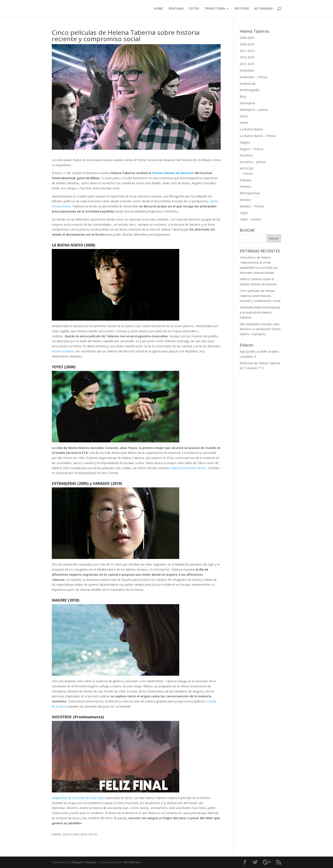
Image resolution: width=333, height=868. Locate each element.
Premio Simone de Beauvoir (173, 173)
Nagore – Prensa (251, 149)
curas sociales (63, 351)
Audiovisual (248, 84)
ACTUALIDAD (263, 9)
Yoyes (244, 213)
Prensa (248, 174)
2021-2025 (247, 64)
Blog (243, 96)
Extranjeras (248, 103)
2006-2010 (247, 44)
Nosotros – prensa (253, 162)
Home (244, 123)
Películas (246, 180)
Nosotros (246, 155)
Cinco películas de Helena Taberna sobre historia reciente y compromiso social (260, 296)
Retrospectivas (250, 193)
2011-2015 (247, 51)
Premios (246, 186)
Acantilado (247, 70)
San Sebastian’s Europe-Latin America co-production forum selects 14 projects (260, 329)
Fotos (244, 116)
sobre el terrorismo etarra (188, 468)
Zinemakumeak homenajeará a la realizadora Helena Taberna (260, 312)
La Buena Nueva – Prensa (258, 136)
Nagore (245, 142)
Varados (245, 200)
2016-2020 (247, 57)
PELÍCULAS (176, 9)
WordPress (133, 862)
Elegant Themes (84, 862)
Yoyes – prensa (250, 219)
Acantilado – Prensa (253, 77)
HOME (159, 9)
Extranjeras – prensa (254, 110)
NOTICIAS (242, 9)
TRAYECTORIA (215, 9)
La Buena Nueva (251, 129)
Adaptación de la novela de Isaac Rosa (78, 798)
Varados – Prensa (252, 206)
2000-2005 (247, 38)
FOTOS (194, 9)
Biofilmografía (250, 90)
